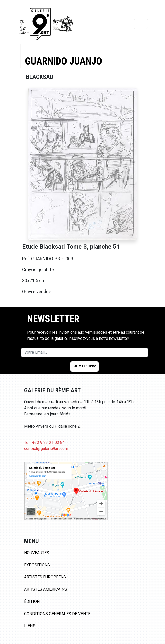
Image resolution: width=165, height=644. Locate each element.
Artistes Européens (45, 577)
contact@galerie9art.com (46, 449)
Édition (32, 601)
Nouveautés (37, 553)
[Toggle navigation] (141, 24)
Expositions (37, 565)
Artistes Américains (46, 589)
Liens (30, 626)
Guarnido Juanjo (63, 61)
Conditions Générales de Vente (57, 614)
